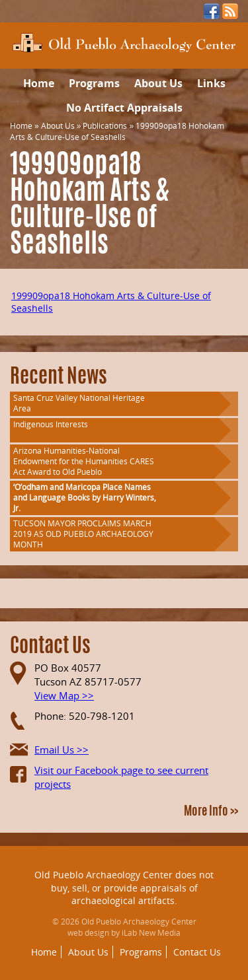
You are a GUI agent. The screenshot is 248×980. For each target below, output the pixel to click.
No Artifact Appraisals (124, 108)
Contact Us (197, 952)
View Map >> (64, 695)
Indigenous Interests (51, 424)
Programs (94, 83)
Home (39, 83)
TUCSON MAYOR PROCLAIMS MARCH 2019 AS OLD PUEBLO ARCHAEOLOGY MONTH (83, 534)
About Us (158, 83)
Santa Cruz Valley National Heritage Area (79, 403)
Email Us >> (62, 750)
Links (211, 83)
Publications (105, 126)
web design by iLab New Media (124, 933)
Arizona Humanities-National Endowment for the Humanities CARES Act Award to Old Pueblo (84, 461)
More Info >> (211, 812)
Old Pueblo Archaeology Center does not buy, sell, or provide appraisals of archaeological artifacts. (124, 888)
